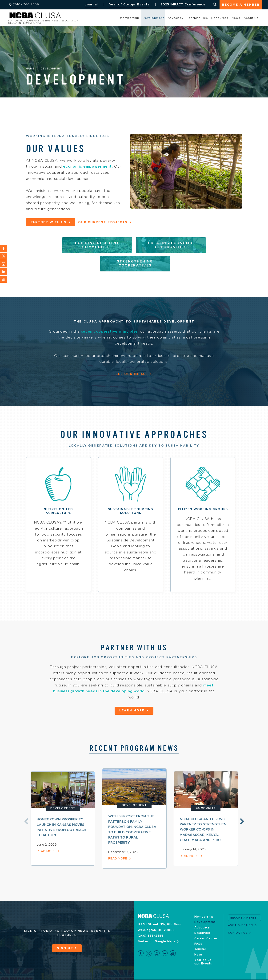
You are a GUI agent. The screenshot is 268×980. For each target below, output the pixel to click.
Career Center (206, 926)
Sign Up (65, 936)
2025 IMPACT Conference (183, 5)
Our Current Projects (104, 222)
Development (153, 18)
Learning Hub (197, 18)
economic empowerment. (88, 167)
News (236, 18)
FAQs (198, 932)
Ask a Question (240, 913)
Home (30, 69)
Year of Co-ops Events (129, 5)
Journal (91, 5)
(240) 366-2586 (151, 924)
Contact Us (238, 921)
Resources (220, 18)
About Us (251, 18)
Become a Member (241, 5)
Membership (130, 18)
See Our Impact (132, 355)
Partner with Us (49, 222)
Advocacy (176, 18)
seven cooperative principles (113, 313)
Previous (25, 809)
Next (241, 809)
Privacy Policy (57, 974)
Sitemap (36, 974)
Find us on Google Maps (157, 929)
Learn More (132, 699)
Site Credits (17, 974)
